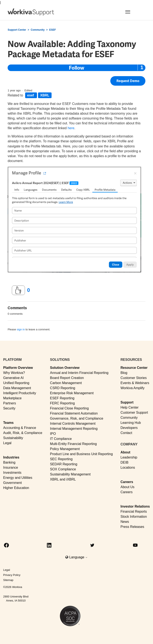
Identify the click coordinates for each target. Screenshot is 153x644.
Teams (8, 423)
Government (12, 483)
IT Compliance (61, 439)
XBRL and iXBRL (63, 479)
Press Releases (132, 527)
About (125, 452)
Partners (10, 403)
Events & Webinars (135, 383)
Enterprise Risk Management (72, 393)
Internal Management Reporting (74, 429)
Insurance (11, 468)
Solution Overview (65, 368)
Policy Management (65, 449)
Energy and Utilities (18, 478)
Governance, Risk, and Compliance (77, 418)
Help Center (129, 407)
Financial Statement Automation (74, 413)
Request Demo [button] (128, 81)
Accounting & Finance (20, 428)
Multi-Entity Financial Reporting (73, 444)
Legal (7, 443)
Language (79, 557)
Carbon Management (66, 383)
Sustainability (13, 438)
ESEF (53, 30)
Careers (127, 482)
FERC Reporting (62, 403)
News (125, 522)
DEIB (124, 462)
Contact (126, 433)
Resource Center (134, 368)
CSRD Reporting (63, 388)
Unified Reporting (16, 383)
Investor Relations (135, 506)
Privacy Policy (12, 575)
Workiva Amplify (133, 388)
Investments (12, 473)
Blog (124, 373)
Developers (129, 428)
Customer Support (134, 413)
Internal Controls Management (73, 424)
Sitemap (8, 580)
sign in (21, 329)
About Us (127, 487)
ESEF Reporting (62, 398)
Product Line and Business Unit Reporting (81, 454)
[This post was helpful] (18, 290)
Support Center (17, 30)
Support (127, 402)
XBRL (45, 95)
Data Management (17, 388)
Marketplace (12, 398)
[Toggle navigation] (133, 12)
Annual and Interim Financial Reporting (79, 373)
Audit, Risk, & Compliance (23, 433)
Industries (11, 457)
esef (31, 95)
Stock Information (134, 517)
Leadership (129, 457)
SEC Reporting (61, 459)
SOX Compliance (63, 469)
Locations (128, 468)
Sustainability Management (70, 474)
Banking (9, 462)
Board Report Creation (67, 378)
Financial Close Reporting (69, 408)
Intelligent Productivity (20, 393)
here (71, 128)
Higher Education (16, 488)
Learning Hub (131, 423)
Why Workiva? (14, 373)
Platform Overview (18, 368)
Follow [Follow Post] (77, 68)
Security (9, 408)
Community (38, 30)
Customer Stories (134, 378)
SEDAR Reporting (64, 464)
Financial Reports (134, 511)
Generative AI (13, 378)
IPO (53, 434)
